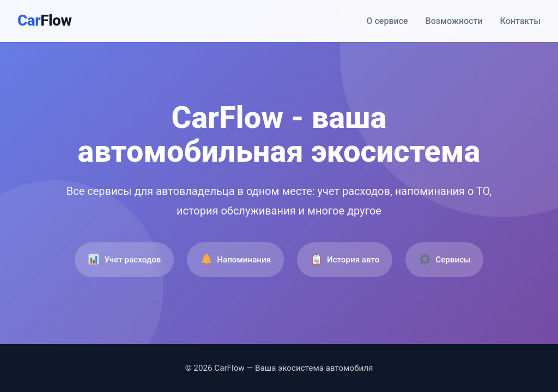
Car (44, 20)
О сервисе (387, 21)
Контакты (520, 21)
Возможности (454, 21)
